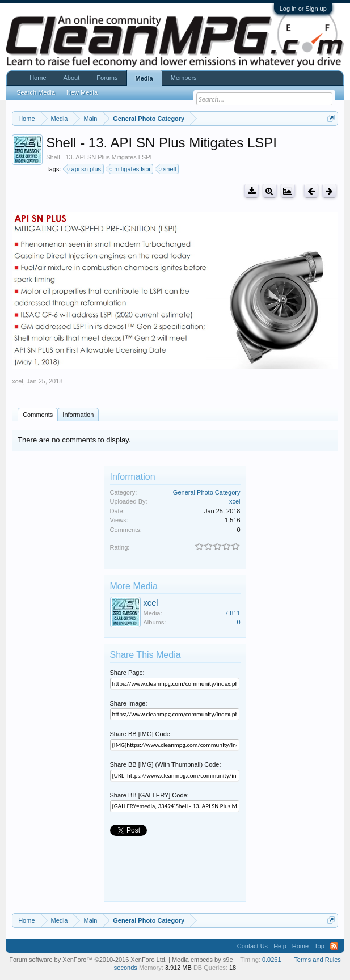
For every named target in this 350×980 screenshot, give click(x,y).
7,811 (233, 613)
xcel (18, 381)
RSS (334, 946)
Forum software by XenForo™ (88, 960)
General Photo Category (207, 492)
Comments (38, 415)
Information (78, 415)
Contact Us (252, 946)
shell (168, 169)
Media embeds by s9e (203, 960)
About (72, 78)
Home (38, 78)
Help (280, 946)
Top (319, 946)
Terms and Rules (317, 960)
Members (184, 78)
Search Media (36, 92)
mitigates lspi (130, 169)
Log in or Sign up (303, 9)
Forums (107, 78)
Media (144, 78)
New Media (82, 92)
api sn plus (85, 169)
